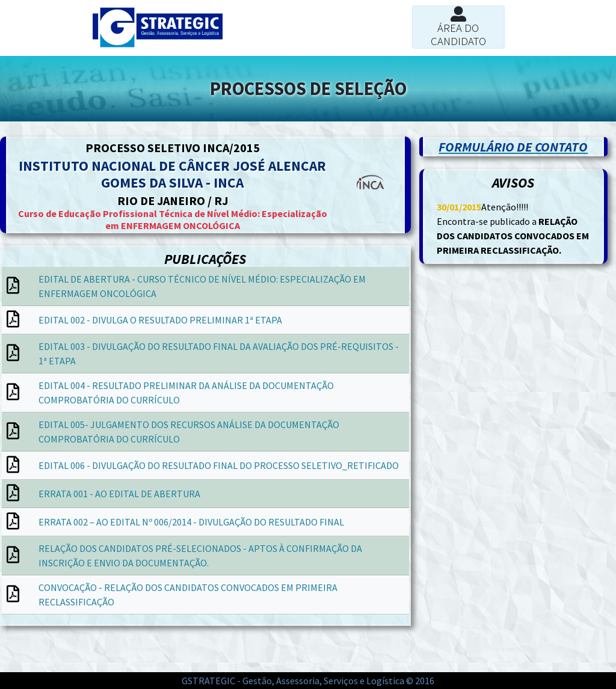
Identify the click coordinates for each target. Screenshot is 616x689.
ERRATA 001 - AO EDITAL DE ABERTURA (119, 494)
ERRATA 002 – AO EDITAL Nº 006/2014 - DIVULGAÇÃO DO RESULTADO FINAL (191, 522)
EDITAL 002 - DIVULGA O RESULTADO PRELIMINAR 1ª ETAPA (160, 320)
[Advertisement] (103, 656)
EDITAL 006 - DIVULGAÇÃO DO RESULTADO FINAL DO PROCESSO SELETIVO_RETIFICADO (219, 465)
